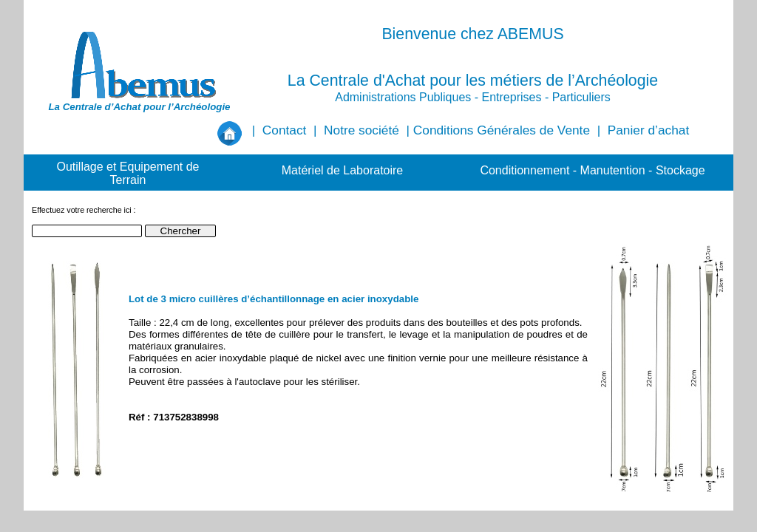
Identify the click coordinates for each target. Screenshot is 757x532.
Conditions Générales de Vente (502, 130)
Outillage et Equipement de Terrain (128, 173)
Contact (285, 130)
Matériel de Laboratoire (343, 170)
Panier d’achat (648, 130)
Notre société (361, 130)
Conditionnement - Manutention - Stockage (592, 170)
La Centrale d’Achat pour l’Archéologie (139, 107)
